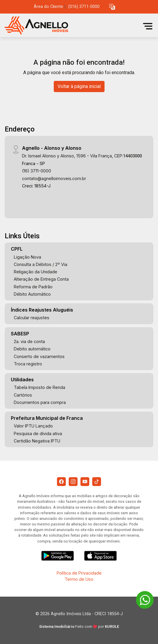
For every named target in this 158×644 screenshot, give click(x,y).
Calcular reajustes (32, 318)
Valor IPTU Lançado (33, 426)
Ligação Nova (27, 257)
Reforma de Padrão (33, 287)
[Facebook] (61, 482)
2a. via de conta (29, 341)
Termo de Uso (79, 579)
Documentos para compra (40, 402)
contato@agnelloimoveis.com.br (54, 178)
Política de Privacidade (79, 573)
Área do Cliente (48, 7)
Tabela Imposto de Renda (39, 387)
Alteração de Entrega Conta (41, 279)
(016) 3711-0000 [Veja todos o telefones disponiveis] (84, 7)
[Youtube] (85, 482)
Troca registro (28, 364)
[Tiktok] (97, 482)
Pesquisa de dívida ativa (38, 434)
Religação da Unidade (36, 272)
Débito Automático (32, 294)
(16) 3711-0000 (37, 171)
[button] (112, 7)
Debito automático (32, 349)
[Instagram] (73, 482)
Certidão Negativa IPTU (37, 441)
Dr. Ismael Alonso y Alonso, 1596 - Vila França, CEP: (82, 156)
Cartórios (23, 395)
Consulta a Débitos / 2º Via (41, 264)
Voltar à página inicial (79, 86)
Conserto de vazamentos (39, 356)
